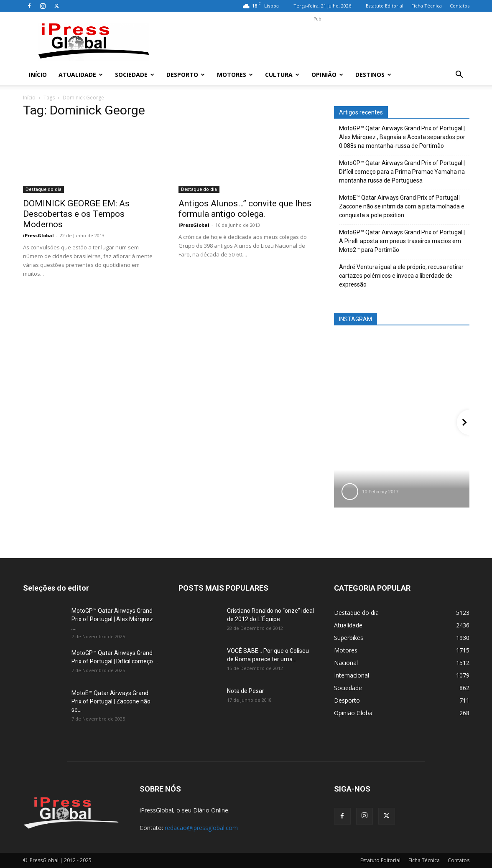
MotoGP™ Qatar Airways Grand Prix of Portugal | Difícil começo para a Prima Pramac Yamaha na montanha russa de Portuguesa (402, 172)
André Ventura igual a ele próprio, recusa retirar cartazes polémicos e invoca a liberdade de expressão (401, 276)
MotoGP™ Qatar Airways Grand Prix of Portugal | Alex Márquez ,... (112, 619)
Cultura (282, 75)
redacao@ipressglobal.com (201, 828)
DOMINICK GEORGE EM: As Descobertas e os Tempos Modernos (76, 214)
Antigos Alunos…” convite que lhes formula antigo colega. (245, 209)
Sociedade (135, 75)
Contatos (460, 6)
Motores (235, 75)
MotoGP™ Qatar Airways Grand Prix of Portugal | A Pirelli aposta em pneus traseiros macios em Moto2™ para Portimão (402, 241)
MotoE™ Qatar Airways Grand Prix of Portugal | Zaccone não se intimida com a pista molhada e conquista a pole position (402, 206)
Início (38, 75)
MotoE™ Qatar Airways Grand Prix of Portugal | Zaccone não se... (111, 701)
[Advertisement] (317, 42)
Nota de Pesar (246, 691)
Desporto (186, 75)
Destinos (373, 75)
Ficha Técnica (427, 6)
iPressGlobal (38, 235)
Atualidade (81, 75)
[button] (459, 75)
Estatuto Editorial (385, 6)
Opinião (327, 75)
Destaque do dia (43, 189)
